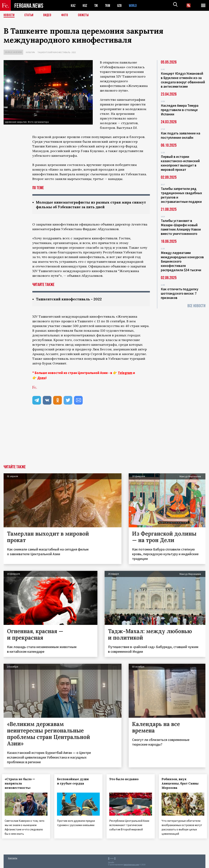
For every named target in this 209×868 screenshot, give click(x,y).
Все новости (196, 306)
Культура (30, 52)
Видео (49, 15)
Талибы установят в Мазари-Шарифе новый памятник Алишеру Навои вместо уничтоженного (181, 227)
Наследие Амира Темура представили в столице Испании (180, 110)
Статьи (30, 15)
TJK (97, 5)
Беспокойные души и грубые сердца (74, 782)
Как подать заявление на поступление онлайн (181, 135)
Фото (66, 15)
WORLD (134, 5)
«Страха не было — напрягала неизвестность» (21, 784)
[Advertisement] (104, 438)
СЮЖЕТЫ (85, 15)
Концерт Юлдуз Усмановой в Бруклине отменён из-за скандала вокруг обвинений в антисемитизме (183, 80)
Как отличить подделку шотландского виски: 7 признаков (180, 293)
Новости (9, 15)
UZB (120, 5)
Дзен (41, 378)
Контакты (13, 857)
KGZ (85, 5)
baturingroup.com (131, 864)
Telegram (125, 373)
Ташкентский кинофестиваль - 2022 (57, 52)
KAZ (73, 5)
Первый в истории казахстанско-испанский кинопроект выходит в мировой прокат (180, 163)
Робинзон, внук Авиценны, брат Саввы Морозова (182, 784)
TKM (108, 5)
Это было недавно (126, 780)
